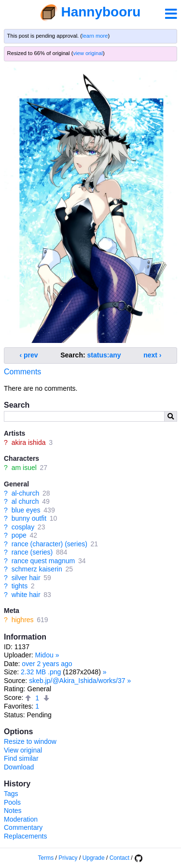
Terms (46, 858)
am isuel (24, 468)
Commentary (23, 827)
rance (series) (32, 552)
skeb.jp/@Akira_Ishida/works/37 (77, 681)
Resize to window (30, 741)
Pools (12, 802)
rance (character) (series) (49, 544)
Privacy (68, 858)
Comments (22, 372)
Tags (11, 794)
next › (152, 355)
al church (25, 501)
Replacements (26, 836)
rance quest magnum (43, 561)
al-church (26, 493)
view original (88, 53)
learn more (95, 36)
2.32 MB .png (41, 672)
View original (23, 750)
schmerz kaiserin (37, 569)
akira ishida (29, 442)
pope (19, 535)
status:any (104, 355)
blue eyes (26, 510)
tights (20, 586)
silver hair (26, 578)
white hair (26, 595)
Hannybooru (101, 12)
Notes (13, 811)
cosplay (23, 527)
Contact (119, 858)
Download (19, 767)
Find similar (21, 758)
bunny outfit (29, 518)
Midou (44, 655)
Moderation (21, 819)
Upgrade (94, 858)
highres (23, 620)
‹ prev (29, 355)
